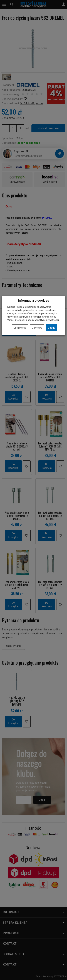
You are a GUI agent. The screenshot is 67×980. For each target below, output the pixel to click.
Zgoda (52, 328)
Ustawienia (20, 328)
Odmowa (37, 328)
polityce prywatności (48, 320)
